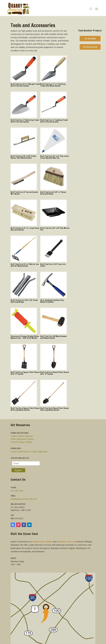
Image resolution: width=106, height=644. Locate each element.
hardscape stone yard (66, 542)
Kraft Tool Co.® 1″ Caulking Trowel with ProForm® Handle (54, 121)
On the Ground (90, 47)
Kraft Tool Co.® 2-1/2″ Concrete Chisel (53, 265)
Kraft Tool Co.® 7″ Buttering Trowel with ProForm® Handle (25, 121)
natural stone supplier (43, 542)
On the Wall (90, 39)
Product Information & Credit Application (29, 452)
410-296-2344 (17, 491)
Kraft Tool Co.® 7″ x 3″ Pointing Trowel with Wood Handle (53, 85)
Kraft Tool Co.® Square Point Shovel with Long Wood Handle (25, 409)
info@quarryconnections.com (24, 499)
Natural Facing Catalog (21, 442)
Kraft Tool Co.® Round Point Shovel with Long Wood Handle (55, 409)
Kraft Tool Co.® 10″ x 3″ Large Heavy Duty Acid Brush (25, 229)
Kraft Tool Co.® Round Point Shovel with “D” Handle (55, 373)
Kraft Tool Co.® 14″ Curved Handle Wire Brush (24, 193)
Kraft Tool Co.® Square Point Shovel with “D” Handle (25, 373)
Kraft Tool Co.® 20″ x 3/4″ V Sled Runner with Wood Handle (23, 157)
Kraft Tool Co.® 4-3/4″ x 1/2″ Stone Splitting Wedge (24, 301)
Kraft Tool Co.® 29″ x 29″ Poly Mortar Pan (55, 229)
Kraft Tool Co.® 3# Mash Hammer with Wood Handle (54, 337)
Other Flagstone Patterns (22, 439)
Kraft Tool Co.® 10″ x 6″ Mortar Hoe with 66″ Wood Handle (25, 265)
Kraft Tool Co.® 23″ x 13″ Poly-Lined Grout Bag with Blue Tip (55, 157)
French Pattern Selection (22, 436)
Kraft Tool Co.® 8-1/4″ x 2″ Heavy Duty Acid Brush (53, 193)
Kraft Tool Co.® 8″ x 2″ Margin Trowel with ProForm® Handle (25, 85)
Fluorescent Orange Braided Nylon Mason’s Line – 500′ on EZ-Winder (25, 337)
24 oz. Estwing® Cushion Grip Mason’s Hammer (52, 301)
